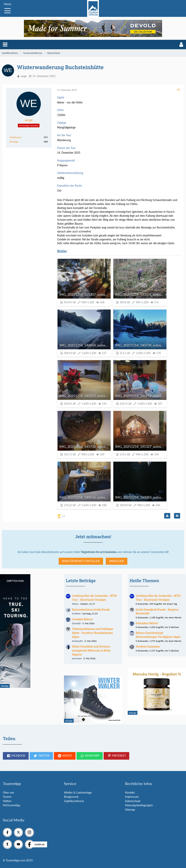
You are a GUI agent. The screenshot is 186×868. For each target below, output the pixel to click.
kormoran (77, 658)
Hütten (7, 801)
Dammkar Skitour (147, 623)
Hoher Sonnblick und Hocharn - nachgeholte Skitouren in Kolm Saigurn (92, 650)
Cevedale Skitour (82, 619)
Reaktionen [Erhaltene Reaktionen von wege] (15, 137)
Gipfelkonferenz (74, 801)
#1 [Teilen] (179, 90)
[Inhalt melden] (167, 516)
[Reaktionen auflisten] (61, 516)
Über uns (8, 792)
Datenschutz (133, 801)
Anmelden (117, 561)
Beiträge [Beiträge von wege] (14, 142)
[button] (5, 45)
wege (24, 76)
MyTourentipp (11, 805)
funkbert (76, 613)
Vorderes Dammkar (148, 646)
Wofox (75, 604)
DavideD (76, 623)
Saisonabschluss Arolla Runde (91, 610)
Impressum (132, 797)
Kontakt (130, 792)
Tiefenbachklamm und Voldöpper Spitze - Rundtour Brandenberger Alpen (93, 633)
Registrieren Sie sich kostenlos (99, 552)
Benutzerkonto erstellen (81, 561)
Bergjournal (71, 797)
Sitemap (130, 809)
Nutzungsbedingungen (139, 805)
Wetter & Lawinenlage (78, 792)
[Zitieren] (177, 516)
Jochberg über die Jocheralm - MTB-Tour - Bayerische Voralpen (95, 598)
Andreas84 (77, 641)
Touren (7, 797)
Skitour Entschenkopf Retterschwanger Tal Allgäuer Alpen (158, 635)
